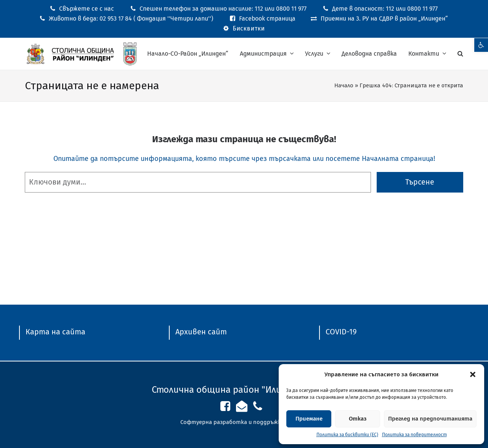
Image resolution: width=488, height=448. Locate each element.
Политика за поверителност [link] (414, 435)
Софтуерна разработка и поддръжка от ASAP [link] (244, 422)
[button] (473, 374)
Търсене (420, 182)
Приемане (309, 419)
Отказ (358, 419)
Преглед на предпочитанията (430, 419)
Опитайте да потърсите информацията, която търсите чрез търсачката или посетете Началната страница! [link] (244, 159)
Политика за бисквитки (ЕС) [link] (347, 435)
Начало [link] (344, 85)
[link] (481, 45)
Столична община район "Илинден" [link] (229, 390)
